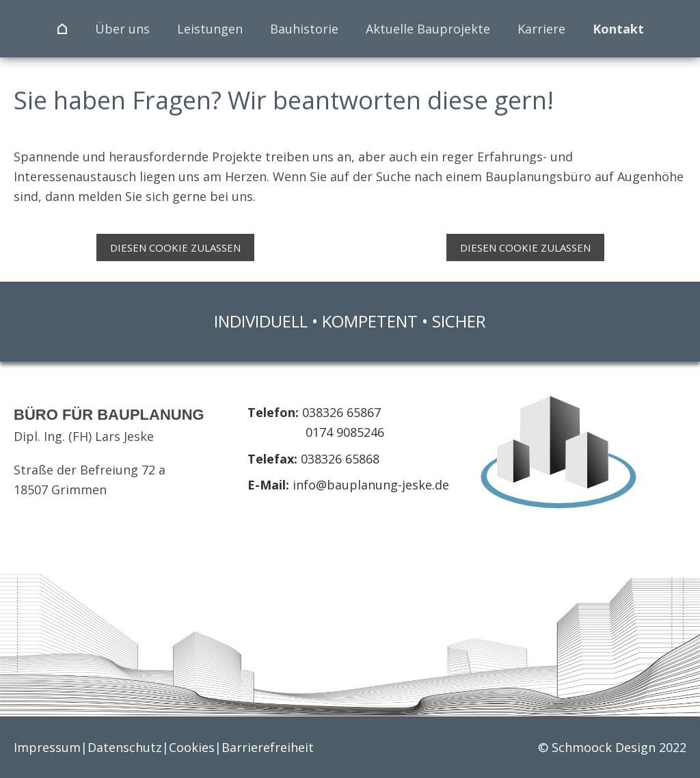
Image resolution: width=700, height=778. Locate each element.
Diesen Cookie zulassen (175, 247)
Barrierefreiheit (268, 747)
